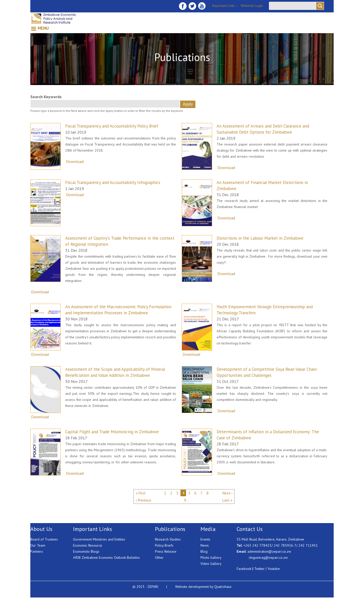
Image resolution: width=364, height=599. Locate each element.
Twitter (259, 569)
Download (75, 161)
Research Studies (168, 539)
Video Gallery (211, 564)
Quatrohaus (223, 587)
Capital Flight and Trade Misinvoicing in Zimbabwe (112, 432)
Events (205, 539)
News (205, 545)
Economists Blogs (86, 551)
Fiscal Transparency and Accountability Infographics (113, 182)
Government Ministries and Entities (99, 539)
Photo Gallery (211, 557)
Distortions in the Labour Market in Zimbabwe (260, 238)
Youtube (274, 569)
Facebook (244, 569)
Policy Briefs (164, 545)
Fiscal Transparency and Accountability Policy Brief (112, 126)
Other (159, 557)
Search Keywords (46, 97)
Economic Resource (88, 545)
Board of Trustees (44, 539)
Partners (37, 551)
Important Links (223, 6)
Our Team (38, 545)
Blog (204, 551)
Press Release (166, 551)
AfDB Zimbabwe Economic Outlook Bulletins (106, 557)
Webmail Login (252, 6)
